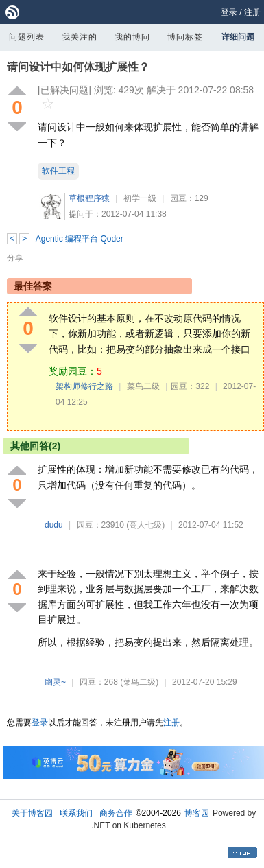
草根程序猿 (89, 198)
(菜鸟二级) (139, 682)
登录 (229, 12)
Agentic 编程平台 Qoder (80, 239)
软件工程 (58, 171)
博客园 (197, 813)
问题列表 (27, 37)
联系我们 (76, 813)
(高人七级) (145, 525)
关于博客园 (32, 813)
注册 (252, 12)
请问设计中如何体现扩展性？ (78, 67)
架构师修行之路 (84, 386)
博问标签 (185, 37)
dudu (54, 525)
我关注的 (80, 37)
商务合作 (116, 813)
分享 (15, 258)
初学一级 (140, 198)
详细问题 (238, 37)
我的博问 (132, 37)
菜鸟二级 (143, 386)
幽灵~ (55, 682)
